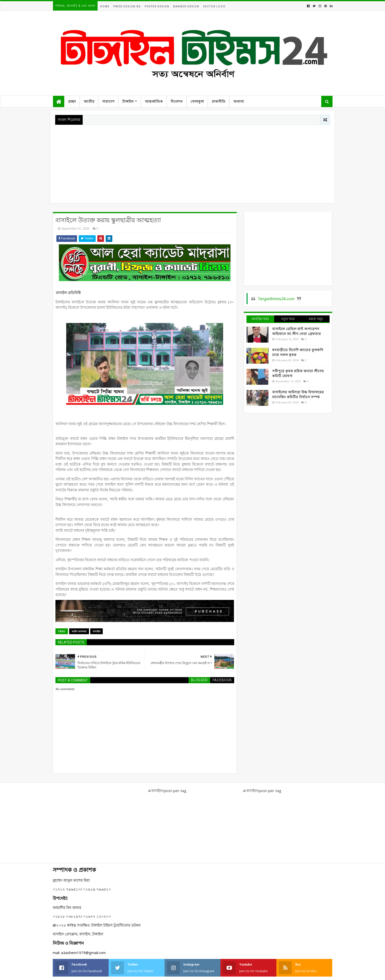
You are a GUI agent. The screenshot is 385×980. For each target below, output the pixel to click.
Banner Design (186, 6)
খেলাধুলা (197, 101)
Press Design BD (127, 6)
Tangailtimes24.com (276, 299)
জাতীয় (89, 101)
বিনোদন (177, 101)
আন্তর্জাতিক (154, 101)
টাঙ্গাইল (128, 101)
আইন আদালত (79, 631)
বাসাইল (96, 631)
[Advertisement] (192, 161)
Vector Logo (214, 6)
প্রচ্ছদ (72, 101)
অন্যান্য (239, 101)
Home (105, 6)
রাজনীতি (219, 101)
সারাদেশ (108, 101)
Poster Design (157, 6)
